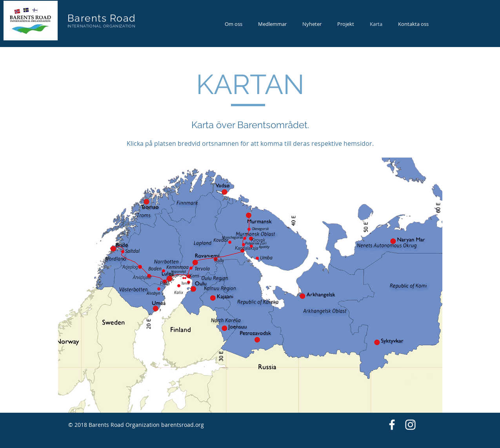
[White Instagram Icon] (410, 425)
